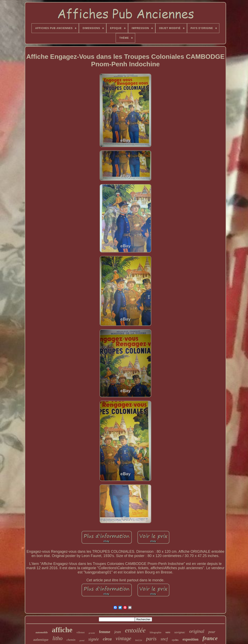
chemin (71, 640)
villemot (80, 632)
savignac (180, 632)
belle (139, 640)
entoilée (135, 630)
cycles (175, 640)
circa (107, 639)
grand (82, 640)
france (210, 638)
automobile (42, 632)
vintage (123, 638)
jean (118, 632)
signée (94, 639)
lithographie (156, 632)
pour (212, 632)
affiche (62, 630)
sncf (164, 639)
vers (168, 632)
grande (92, 633)
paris (151, 639)
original (197, 631)
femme (105, 632)
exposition (190, 639)
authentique (41, 640)
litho (58, 638)
